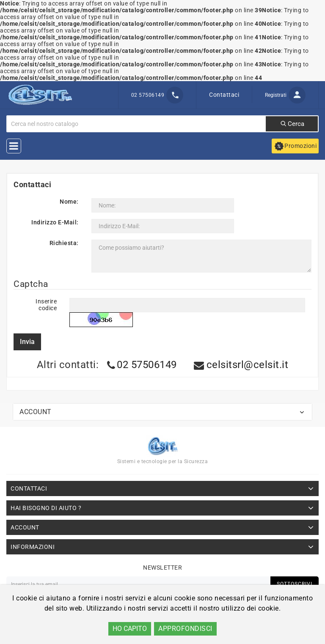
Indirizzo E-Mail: (55, 222)
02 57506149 (147, 365)
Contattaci (224, 95)
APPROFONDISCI (185, 629)
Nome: (69, 202)
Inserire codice (46, 305)
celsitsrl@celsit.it (248, 365)
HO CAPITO (130, 629)
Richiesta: (64, 243)
